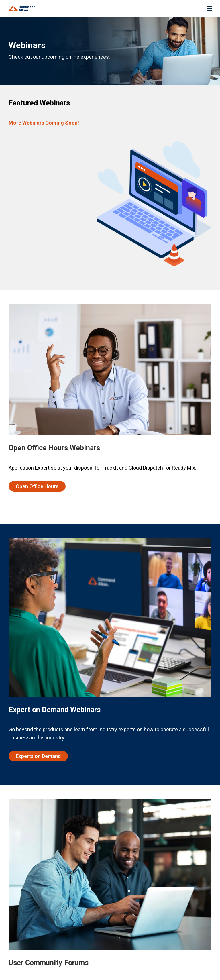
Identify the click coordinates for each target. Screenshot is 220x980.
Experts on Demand (38, 756)
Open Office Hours (37, 486)
